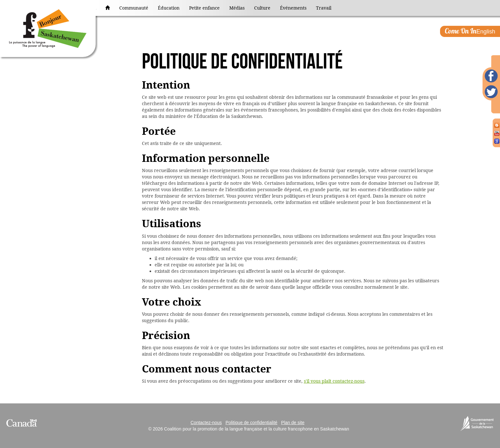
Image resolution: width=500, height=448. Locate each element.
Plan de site (293, 423)
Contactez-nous (206, 423)
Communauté (134, 8)
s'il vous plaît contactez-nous (334, 381)
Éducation (169, 8)
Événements (293, 8)
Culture (262, 8)
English (470, 31)
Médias (237, 8)
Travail (324, 8)
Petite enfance (204, 8)
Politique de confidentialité (251, 423)
